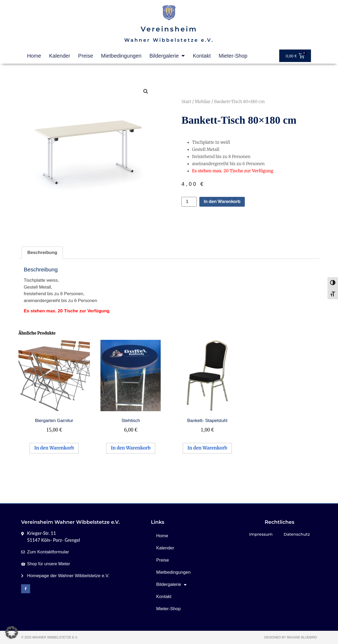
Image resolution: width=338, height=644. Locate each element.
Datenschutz (297, 534)
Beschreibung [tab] (42, 252)
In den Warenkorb (223, 202)
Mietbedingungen (121, 56)
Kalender (60, 56)
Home (34, 56)
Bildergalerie (167, 56)
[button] (146, 91)
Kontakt (202, 56)
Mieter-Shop (233, 56)
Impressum (261, 534)
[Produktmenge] (189, 202)
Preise (86, 56)
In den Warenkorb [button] (54, 448)
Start (186, 101)
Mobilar (203, 101)
